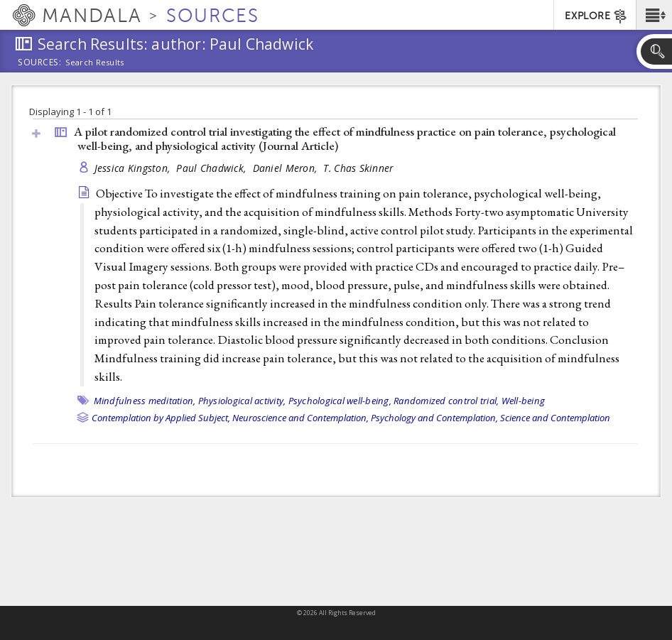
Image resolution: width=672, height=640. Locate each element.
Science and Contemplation (555, 418)
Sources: (40, 63)
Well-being (524, 401)
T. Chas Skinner (358, 168)
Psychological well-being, (340, 401)
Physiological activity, (242, 401)
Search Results (95, 63)
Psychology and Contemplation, (434, 418)
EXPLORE (596, 16)
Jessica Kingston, (134, 168)
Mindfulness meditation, (145, 401)
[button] (654, 15)
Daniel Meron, (287, 168)
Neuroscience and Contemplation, (300, 418)
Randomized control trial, (446, 401)
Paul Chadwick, (212, 168)
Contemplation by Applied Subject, (161, 418)
